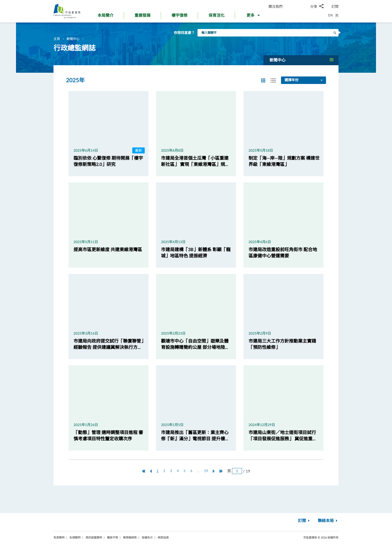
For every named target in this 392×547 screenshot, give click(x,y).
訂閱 (335, 6)
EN (330, 15)
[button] (254, 16)
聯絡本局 (328, 521)
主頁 (57, 39)
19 (206, 471)
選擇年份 (304, 80)
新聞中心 (73, 39)
